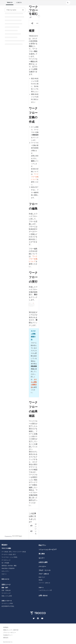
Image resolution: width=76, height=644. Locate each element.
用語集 (41, 580)
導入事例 (42, 554)
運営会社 (6, 638)
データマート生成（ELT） (9, 554)
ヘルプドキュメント (44, 590)
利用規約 (6, 627)
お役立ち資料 (43, 562)
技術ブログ (42, 577)
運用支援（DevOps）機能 (9, 566)
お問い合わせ (43, 596)
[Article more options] (37, 23)
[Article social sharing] (32, 23)
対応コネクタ (5, 579)
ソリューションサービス (47, 549)
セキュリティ (5, 571)
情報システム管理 (7, 596)
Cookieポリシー (8, 635)
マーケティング (6, 593)
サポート (4, 574)
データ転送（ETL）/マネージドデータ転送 (14, 552)
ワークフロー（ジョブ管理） (10, 557)
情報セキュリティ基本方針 (11, 630)
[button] (68, 3)
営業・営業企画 (6, 590)
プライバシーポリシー (10, 632)
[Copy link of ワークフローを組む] (31, 17)
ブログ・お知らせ (44, 574)
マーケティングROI (7, 603)
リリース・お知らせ (44, 583)
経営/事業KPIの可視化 (8, 606)
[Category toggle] (29, 12)
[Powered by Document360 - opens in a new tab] (13, 536)
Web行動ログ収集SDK (8, 568)
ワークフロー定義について (35, 177)
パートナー (42, 566)
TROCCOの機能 (6, 548)
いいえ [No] (34, 531)
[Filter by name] (15, 10)
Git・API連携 (5, 563)
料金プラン (42, 545)
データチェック (6, 560)
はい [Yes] (34, 525)
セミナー (42, 558)
